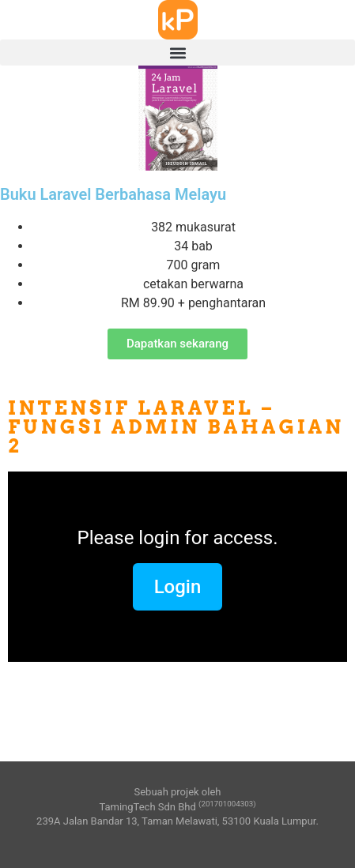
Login (178, 587)
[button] (177, 53)
